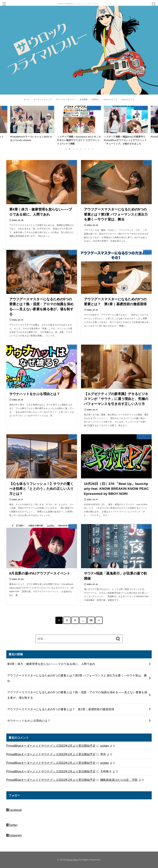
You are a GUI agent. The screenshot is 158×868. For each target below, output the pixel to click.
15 (91, 620)
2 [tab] (69, 149)
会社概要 (83, 99)
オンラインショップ (43, 99)
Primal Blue (72, 860)
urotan (105, 746)
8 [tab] (93, 149)
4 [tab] (77, 149)
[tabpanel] (79, 126)
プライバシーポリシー (66, 99)
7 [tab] (89, 149)
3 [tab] (73, 149)
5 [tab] (81, 149)
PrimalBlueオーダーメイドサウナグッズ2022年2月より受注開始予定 (51, 746)
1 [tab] (66, 149)
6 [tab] (85, 149)
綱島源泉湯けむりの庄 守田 (119, 780)
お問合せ (95, 99)
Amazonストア (110, 99)
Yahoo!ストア (128, 99)
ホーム (27, 99)
